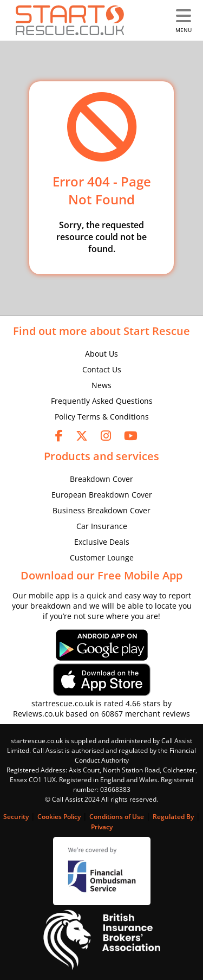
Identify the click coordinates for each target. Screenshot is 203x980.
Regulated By (173, 817)
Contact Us (102, 369)
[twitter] (82, 435)
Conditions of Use (117, 817)
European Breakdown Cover (102, 495)
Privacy (102, 827)
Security (16, 817)
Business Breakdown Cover (101, 510)
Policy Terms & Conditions (102, 417)
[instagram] (106, 435)
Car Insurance (102, 526)
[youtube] (131, 435)
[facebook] (59, 435)
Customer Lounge (102, 557)
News (101, 385)
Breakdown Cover (101, 479)
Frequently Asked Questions (102, 401)
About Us (101, 354)
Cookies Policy (59, 817)
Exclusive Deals (102, 542)
